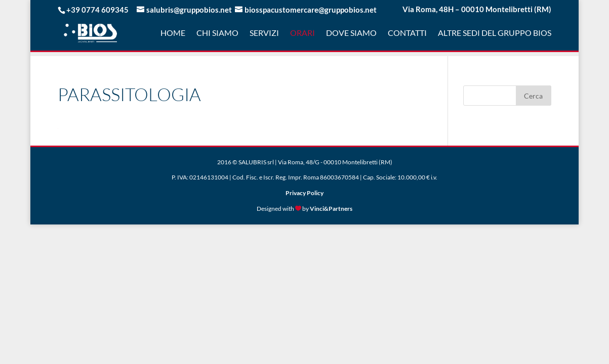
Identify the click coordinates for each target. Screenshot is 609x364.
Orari (302, 33)
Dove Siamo (351, 33)
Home (173, 33)
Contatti (407, 33)
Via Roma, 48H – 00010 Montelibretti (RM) (477, 10)
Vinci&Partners (331, 209)
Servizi (264, 33)
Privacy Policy (304, 193)
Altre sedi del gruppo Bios (495, 33)
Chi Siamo (217, 33)
